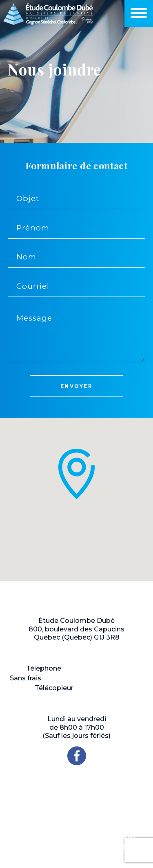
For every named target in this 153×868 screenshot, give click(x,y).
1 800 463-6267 (70, 678)
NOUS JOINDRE (77, 789)
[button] (77, 474)
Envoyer (76, 386)
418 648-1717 (86, 668)
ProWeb (82, 839)
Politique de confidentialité (62, 845)
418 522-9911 (97, 688)
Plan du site (130, 837)
